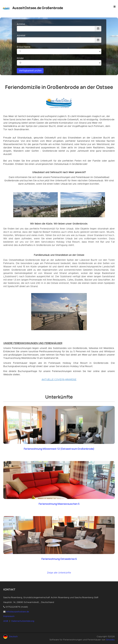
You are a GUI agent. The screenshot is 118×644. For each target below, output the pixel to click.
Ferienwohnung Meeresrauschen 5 (59, 504)
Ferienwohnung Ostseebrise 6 (59, 559)
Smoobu (110, 640)
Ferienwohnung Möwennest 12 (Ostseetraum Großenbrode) (59, 449)
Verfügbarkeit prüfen (30, 71)
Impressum (9, 616)
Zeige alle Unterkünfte (59, 573)
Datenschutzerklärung (23, 621)
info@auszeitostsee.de (18, 612)
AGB (6, 621)
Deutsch (13, 637)
